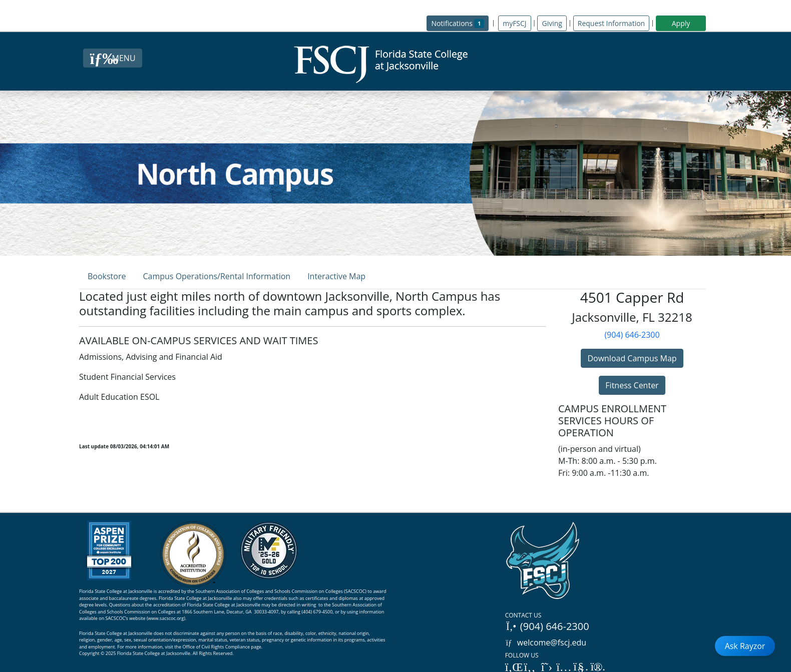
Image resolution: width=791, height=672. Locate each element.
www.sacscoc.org (166, 618)
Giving (552, 23)
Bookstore (107, 276)
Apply (681, 23)
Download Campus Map (632, 358)
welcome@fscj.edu (546, 642)
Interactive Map (336, 276)
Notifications (460, 23)
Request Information (611, 23)
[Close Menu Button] (112, 58)
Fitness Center (632, 385)
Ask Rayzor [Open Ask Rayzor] (745, 646)
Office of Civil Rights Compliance (216, 647)
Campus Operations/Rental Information (217, 276)
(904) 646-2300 (632, 335)
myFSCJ (514, 23)
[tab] (107, 276)
